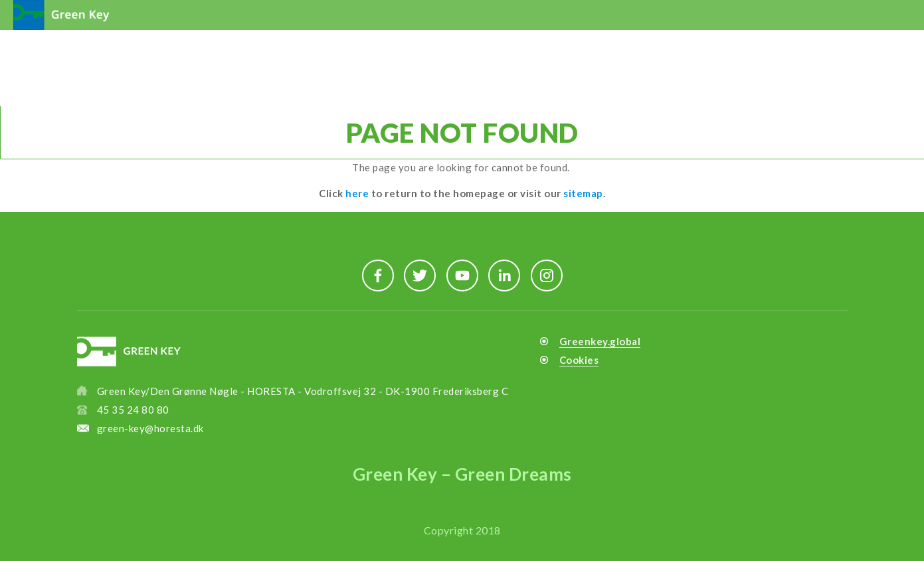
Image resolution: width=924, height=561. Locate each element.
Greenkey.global (600, 341)
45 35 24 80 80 (133, 410)
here (357, 193)
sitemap (583, 193)
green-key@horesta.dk (150, 428)
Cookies (579, 360)
